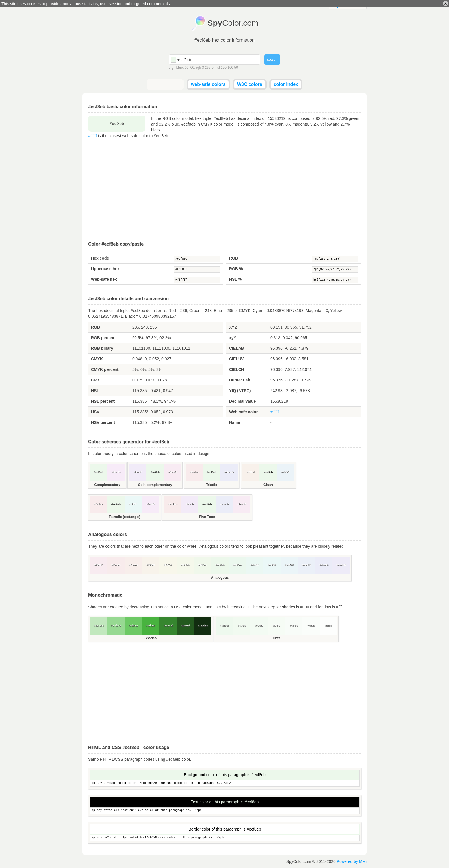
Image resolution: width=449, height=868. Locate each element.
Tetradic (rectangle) (125, 517)
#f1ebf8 (138, 472)
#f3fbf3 (259, 626)
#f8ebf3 (172, 472)
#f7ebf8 (116, 472)
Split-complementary (155, 485)
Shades (150, 638)
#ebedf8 (224, 504)
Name (235, 422)
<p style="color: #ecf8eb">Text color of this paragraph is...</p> (225, 811)
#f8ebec (194, 472)
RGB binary (102, 348)
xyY (233, 338)
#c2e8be (99, 626)
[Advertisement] (224, 190)
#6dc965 (133, 626)
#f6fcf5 (276, 626)
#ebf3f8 (285, 472)
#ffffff (92, 136)
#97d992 (116, 626)
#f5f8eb (185, 565)
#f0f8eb (202, 565)
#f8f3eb (151, 565)
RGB (234, 258)
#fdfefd (328, 626)
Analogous (220, 578)
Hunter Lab (240, 380)
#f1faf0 (242, 626)
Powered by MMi (352, 861)
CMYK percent (105, 369)
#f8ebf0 (99, 565)
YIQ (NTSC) (240, 391)
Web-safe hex (104, 279)
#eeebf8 (341, 565)
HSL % (235, 279)
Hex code (100, 258)
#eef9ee (224, 626)
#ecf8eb (197, 259)
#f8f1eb (251, 472)
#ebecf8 (229, 472)
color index (286, 84)
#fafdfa (311, 626)
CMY (95, 380)
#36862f (168, 626)
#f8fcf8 (294, 626)
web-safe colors (208, 84)
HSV (95, 412)
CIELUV (236, 359)
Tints (276, 638)
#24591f (185, 626)
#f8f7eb (168, 565)
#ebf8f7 (133, 504)
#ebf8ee (237, 565)
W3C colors (250, 84)
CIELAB (237, 348)
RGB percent (103, 338)
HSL (95, 391)
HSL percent (103, 401)
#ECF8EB (197, 270)
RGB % (236, 269)
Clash (268, 485)
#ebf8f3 (255, 565)
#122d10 (203, 626)
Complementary (107, 485)
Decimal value (242, 401)
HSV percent (103, 422)
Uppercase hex (105, 269)
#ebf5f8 (289, 565)
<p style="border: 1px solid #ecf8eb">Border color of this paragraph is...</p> (225, 838)
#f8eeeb (133, 565)
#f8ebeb (173, 504)
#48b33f (150, 626)
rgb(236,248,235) (335, 259)
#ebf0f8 (306, 565)
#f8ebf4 (242, 504)
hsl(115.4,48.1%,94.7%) (335, 280)
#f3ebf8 (190, 504)
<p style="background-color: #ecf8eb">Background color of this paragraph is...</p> (225, 783)
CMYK (97, 359)
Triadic (212, 485)
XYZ (233, 327)
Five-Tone (207, 517)
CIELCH (237, 369)
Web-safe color (243, 412)
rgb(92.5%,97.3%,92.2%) (335, 270)
